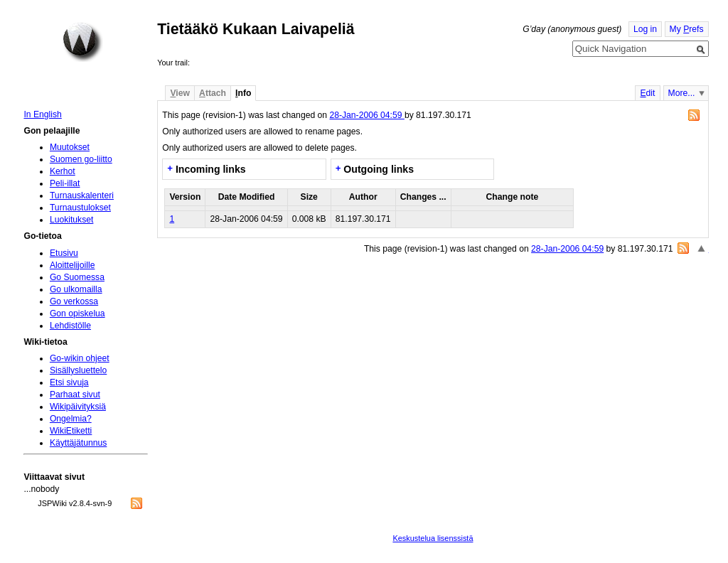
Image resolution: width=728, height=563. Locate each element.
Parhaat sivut (75, 395)
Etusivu (64, 253)
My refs (687, 29)
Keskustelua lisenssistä (433, 538)
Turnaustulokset (80, 208)
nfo (243, 93)
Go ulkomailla (76, 289)
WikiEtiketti (71, 431)
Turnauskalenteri (82, 195)
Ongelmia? (71, 419)
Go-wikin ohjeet (80, 358)
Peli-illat (65, 183)
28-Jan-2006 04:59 (366, 115)
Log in (645, 29)
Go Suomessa (77, 277)
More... (682, 93)
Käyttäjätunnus (78, 443)
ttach (213, 93)
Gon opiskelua (77, 313)
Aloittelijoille (73, 265)
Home (82, 42)
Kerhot (63, 171)
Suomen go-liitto (81, 159)
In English (42, 114)
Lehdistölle (70, 326)
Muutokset (70, 147)
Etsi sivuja (69, 382)
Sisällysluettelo (78, 370)
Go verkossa (74, 301)
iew (180, 93)
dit (647, 93)
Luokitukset (72, 220)
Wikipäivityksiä (78, 407)
